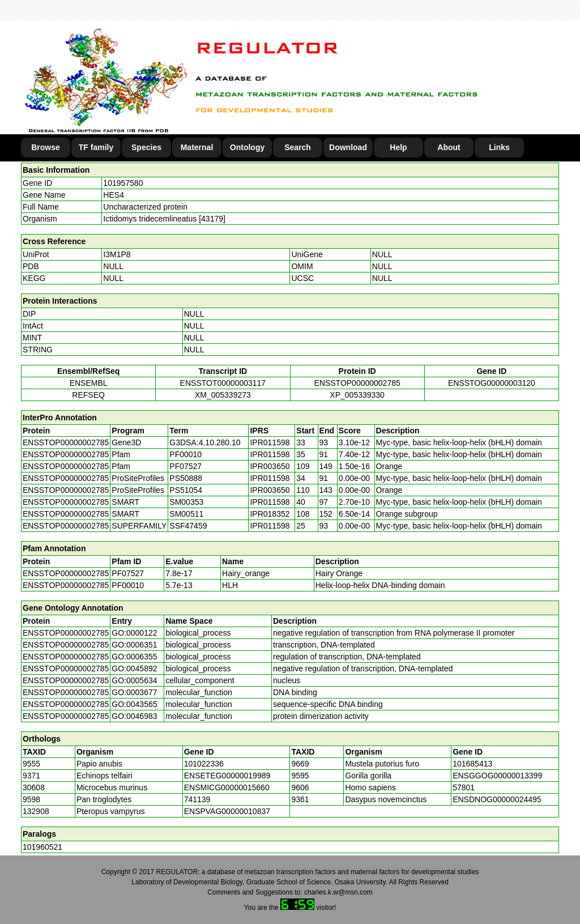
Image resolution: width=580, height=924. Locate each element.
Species (146, 147)
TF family (96, 147)
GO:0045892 (134, 668)
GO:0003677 (134, 692)
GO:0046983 (134, 716)
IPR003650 (270, 466)
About (449, 147)
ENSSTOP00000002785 (357, 383)
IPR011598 (270, 442)
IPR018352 (270, 514)
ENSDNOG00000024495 (497, 799)
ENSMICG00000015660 (227, 787)
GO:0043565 (134, 704)
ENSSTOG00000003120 (492, 383)
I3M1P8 (117, 254)
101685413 (472, 764)
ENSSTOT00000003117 (223, 383)
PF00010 (128, 585)
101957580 (123, 183)
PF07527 (128, 573)
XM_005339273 (223, 395)
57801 (464, 787)
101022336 (204, 764)
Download (348, 147)
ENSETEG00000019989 (227, 776)
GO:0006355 (134, 657)
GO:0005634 (134, 680)
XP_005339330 (357, 395)
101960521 (42, 847)
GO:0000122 (134, 633)
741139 (197, 799)
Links (499, 147)
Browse (46, 147)
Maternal (197, 147)
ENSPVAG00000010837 (227, 811)
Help (398, 147)
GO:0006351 (134, 645)
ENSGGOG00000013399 (497, 776)
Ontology (247, 147)
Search (298, 147)
